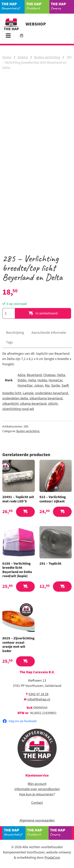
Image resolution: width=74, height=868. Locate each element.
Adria (21, 375)
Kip (47, 386)
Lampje (28, 393)
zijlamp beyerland (33, 404)
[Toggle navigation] (8, 36)
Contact (37, 803)
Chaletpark (38, 6)
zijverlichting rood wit (18, 409)
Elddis (22, 380)
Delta (61, 375)
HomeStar (25, 386)
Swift (65, 386)
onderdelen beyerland (52, 393)
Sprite (56, 386)
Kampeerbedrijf (13, 6)
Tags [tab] (9, 342)
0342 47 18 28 (38, 694)
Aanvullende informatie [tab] (49, 333)
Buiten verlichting (47, 57)
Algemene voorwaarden (37, 820)
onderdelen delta (15, 398)
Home (7, 57)
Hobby (42, 380)
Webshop (24, 24)
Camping (62, 6)
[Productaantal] (9, 313)
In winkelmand (43, 313)
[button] (25, 512)
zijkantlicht (10, 404)
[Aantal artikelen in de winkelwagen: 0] (22, 36)
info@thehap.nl (39, 699)
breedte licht (12, 393)
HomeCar (55, 380)
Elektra (23, 57)
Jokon (39, 386)
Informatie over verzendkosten (37, 789)
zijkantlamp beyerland (46, 398)
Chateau (49, 375)
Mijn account (37, 784)
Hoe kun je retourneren (36, 794)
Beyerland (34, 375)
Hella (32, 380)
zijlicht (53, 404)
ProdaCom (52, 858)
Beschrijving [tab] (15, 333)
